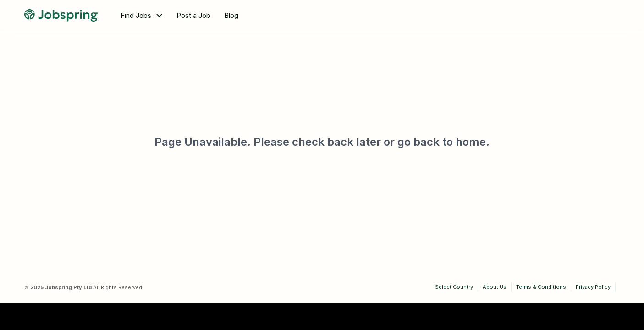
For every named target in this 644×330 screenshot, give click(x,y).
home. (473, 142)
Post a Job (193, 15)
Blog (231, 15)
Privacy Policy (593, 287)
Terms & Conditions (541, 287)
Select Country (454, 287)
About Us (495, 287)
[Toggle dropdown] (159, 15)
